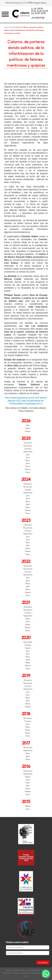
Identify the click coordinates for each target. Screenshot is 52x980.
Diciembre (28, 443)
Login (26, 976)
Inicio (6, 27)
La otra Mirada (15, 27)
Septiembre (28, 452)
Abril (28, 425)
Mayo (28, 461)
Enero (28, 472)
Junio (28, 458)
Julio (28, 455)
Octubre (28, 449)
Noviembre (28, 446)
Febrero (28, 431)
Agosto (28, 648)
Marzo (28, 428)
